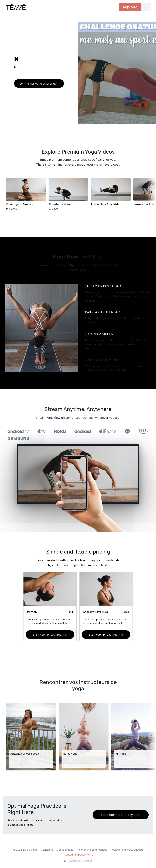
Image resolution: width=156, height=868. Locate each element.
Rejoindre (130, 7)
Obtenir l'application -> (79, 855)
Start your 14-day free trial (50, 635)
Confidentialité (65, 850)
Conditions (47, 850)
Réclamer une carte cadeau (127, 850)
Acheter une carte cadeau (92, 850)
